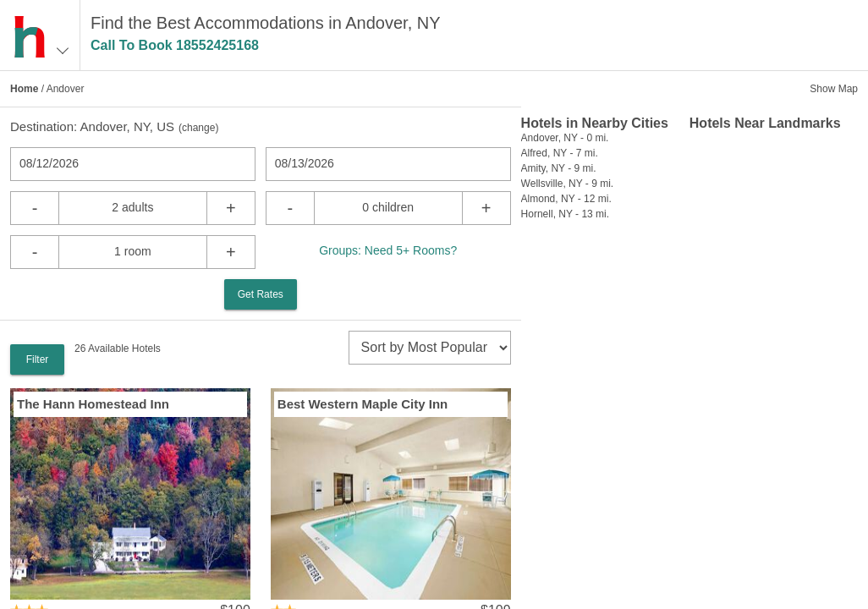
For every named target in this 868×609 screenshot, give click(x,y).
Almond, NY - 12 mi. (566, 199)
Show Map (834, 89)
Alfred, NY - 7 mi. (560, 153)
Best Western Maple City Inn (363, 404)
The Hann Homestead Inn (93, 404)
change (198, 128)
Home (24, 89)
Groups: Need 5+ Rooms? (388, 250)
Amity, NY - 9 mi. (559, 168)
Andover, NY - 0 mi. (565, 138)
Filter (38, 359)
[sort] (430, 348)
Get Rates (261, 294)
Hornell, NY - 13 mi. (565, 214)
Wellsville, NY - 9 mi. (568, 184)
